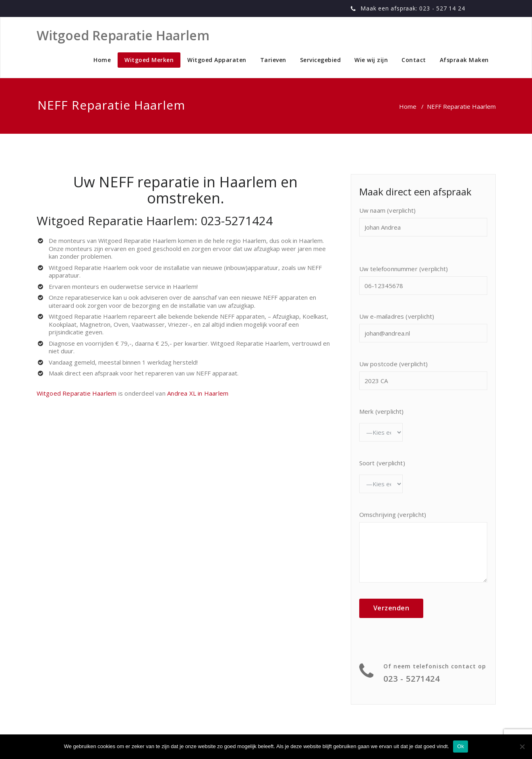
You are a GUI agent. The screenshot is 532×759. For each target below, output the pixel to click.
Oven (121, 324)
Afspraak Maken (464, 60)
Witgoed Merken (149, 60)
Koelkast (315, 316)
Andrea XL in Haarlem (198, 393)
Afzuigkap (286, 316)
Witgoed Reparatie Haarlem (137, 241)
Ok (461, 746)
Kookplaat (63, 324)
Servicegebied (321, 60)
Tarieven (273, 60)
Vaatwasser (148, 324)
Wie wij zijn (371, 60)
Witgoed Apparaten (217, 60)
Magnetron (95, 324)
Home (102, 60)
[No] (522, 747)
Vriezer (178, 324)
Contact (414, 60)
